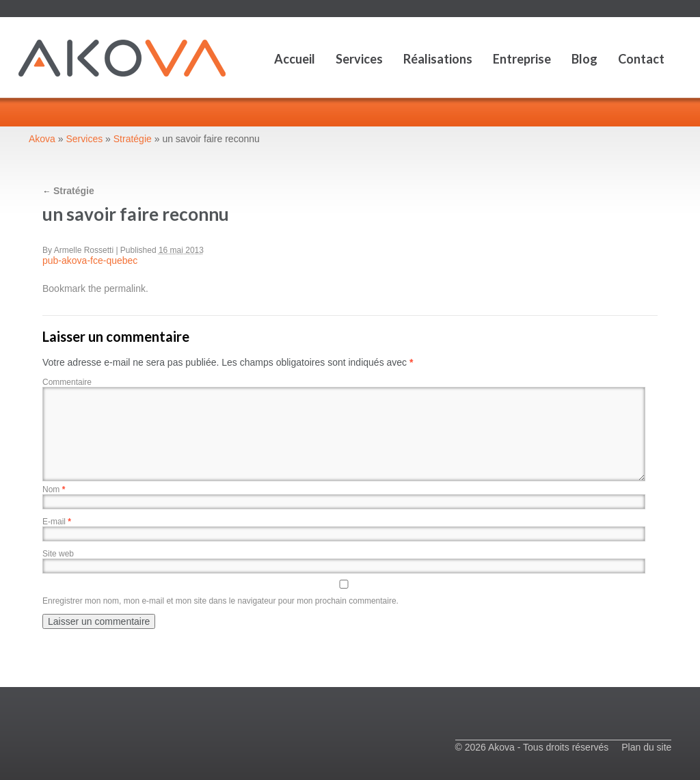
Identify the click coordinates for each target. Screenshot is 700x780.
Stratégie (133, 139)
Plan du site (646, 747)
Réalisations (438, 59)
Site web (58, 554)
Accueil (295, 59)
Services (359, 59)
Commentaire (67, 382)
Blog (584, 59)
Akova (42, 139)
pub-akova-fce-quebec (90, 260)
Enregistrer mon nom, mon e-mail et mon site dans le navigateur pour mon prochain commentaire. (220, 601)
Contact (641, 59)
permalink (125, 288)
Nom (54, 489)
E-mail (57, 522)
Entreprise (522, 59)
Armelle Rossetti (84, 250)
